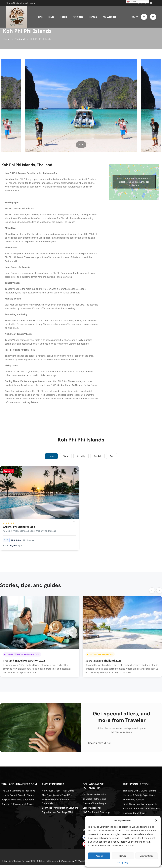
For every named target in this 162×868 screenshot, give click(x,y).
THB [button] (135, 17)
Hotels (64, 17)
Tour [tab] (66, 456)
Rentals (93, 17)
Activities (78, 17)
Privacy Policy (123, 862)
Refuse (123, 856)
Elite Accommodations (100, 654)
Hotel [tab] (51, 456)
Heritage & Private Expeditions (139, 795)
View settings (147, 856)
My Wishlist (109, 17)
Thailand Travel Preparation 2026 (24, 661)
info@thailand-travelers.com (21, 3)
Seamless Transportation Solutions (60, 808)
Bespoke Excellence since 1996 (18, 800)
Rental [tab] (97, 456)
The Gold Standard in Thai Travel (18, 791)
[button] (156, 820)
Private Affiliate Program (95, 803)
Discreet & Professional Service (18, 804)
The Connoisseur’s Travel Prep (58, 795)
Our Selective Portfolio (94, 794)
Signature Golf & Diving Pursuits (140, 791)
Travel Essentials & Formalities (22, 654)
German (131, 2)
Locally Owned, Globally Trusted (18, 795)
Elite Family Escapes (134, 800)
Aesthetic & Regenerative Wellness (141, 808)
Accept (99, 856)
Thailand (20, 39)
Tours (51, 17)
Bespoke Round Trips (134, 813)
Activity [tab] (81, 456)
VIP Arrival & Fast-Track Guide (58, 791)
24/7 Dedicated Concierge (96, 812)
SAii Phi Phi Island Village (19, 527)
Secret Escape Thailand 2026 (103, 661)
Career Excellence (92, 808)
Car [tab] (112, 456)
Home (39, 17)
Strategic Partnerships (94, 799)
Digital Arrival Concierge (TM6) (58, 812)
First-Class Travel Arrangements (140, 804)
